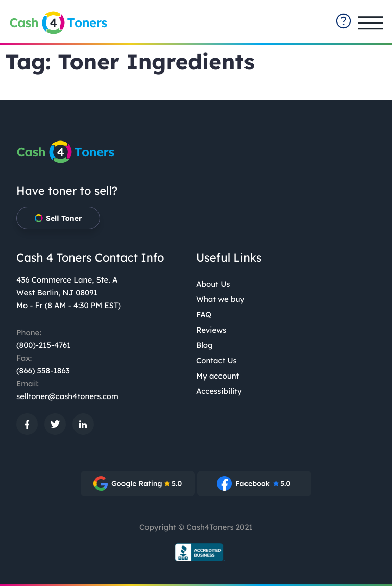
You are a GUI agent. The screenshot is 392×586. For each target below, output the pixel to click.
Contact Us (216, 360)
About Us (213, 284)
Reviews (211, 330)
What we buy (220, 299)
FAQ (204, 314)
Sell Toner (58, 218)
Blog (204, 345)
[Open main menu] (371, 23)
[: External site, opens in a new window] (27, 424)
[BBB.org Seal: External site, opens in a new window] (196, 552)
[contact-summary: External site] (344, 21)
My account (217, 376)
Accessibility (219, 391)
